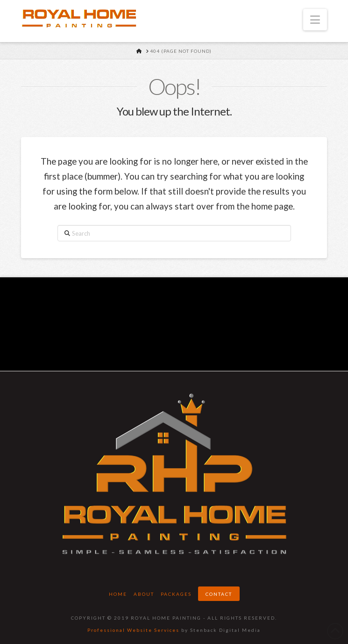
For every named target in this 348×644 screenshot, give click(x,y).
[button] (315, 20)
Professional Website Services (133, 630)
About (144, 594)
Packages (176, 594)
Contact (219, 594)
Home (118, 594)
